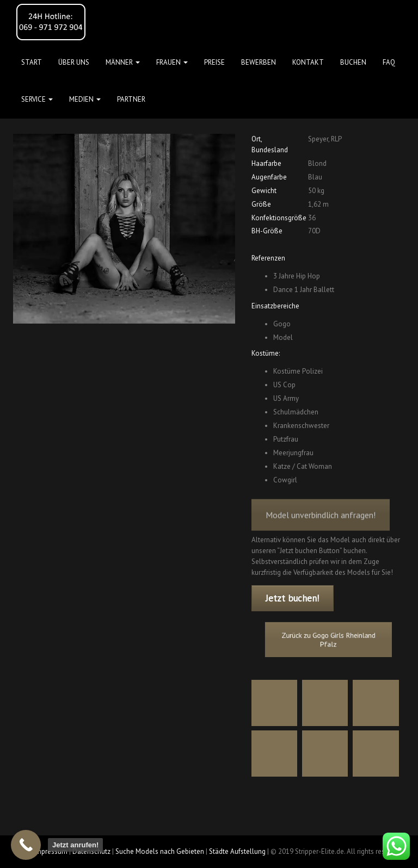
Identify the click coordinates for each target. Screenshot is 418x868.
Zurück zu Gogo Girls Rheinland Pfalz (328, 639)
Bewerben (259, 62)
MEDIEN (85, 99)
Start (32, 62)
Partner (131, 99)
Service (37, 99)
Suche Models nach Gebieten (160, 851)
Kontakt (308, 62)
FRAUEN (172, 62)
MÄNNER (123, 62)
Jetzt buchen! (292, 598)
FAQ (389, 62)
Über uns (74, 62)
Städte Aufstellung (237, 851)
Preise (214, 62)
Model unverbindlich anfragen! (321, 523)
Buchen (353, 62)
